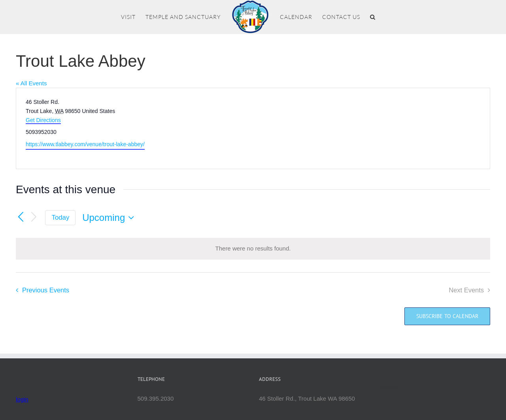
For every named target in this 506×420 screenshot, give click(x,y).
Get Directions (43, 120)
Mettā (390, 387)
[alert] (253, 249)
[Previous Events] (21, 217)
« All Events (31, 83)
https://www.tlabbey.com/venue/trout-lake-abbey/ (85, 144)
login (22, 399)
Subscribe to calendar (447, 316)
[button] (373, 17)
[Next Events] (34, 218)
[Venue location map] (371, 128)
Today (61, 218)
